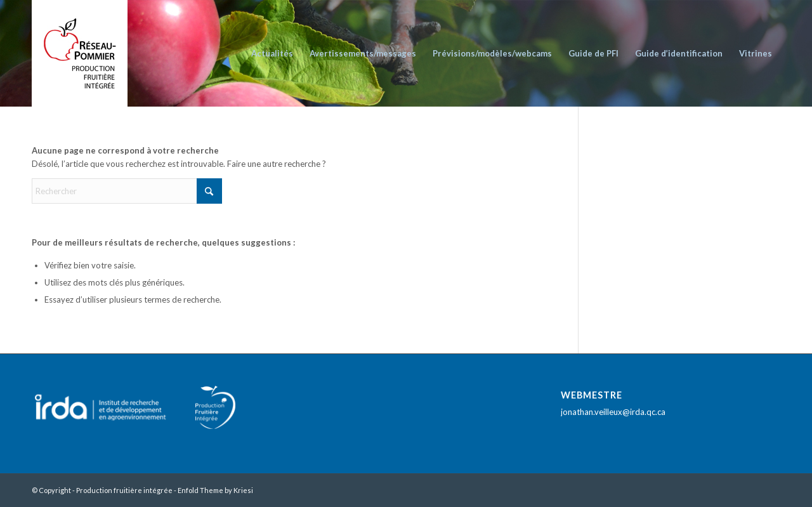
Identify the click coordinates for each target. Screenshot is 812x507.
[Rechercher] (127, 191)
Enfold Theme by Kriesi (215, 490)
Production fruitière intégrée (124, 490)
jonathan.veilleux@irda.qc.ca (613, 412)
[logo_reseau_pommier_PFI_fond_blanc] (80, 53)
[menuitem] (272, 53)
